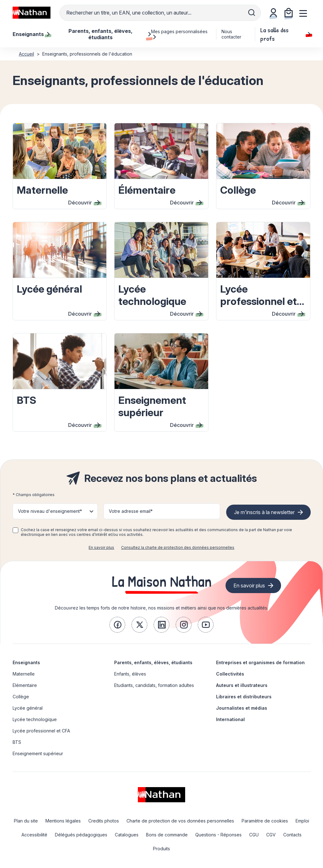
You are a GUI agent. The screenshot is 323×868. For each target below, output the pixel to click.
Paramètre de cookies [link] (265, 821)
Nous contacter (231, 34)
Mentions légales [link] (63, 821)
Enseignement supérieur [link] (38, 753)
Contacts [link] (292, 835)
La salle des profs (285, 34)
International (230, 719)
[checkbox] (15, 530)
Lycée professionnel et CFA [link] (41, 731)
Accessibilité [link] (34, 835)
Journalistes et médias (242, 708)
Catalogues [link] (127, 835)
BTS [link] (17, 742)
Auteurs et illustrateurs (242, 685)
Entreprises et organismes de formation (260, 662)
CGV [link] (271, 835)
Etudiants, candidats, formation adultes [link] (154, 685)
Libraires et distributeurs (244, 697)
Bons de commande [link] (167, 835)
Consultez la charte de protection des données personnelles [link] (178, 547)
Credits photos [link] (104, 821)
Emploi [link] (302, 821)
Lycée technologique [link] (35, 719)
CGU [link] (254, 835)
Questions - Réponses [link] (218, 835)
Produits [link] (161, 849)
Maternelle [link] (24, 674)
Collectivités (230, 674)
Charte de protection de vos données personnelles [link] (180, 821)
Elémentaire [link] (25, 685)
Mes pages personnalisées (179, 34)
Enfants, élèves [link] (130, 674)
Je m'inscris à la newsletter (264, 512)
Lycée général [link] (28, 708)
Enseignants (26, 662)
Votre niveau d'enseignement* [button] (50, 511)
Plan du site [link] (26, 821)
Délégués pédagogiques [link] (81, 835)
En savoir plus (101, 547)
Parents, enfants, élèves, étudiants (153, 662)
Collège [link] (21, 697)
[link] (117, 625)
